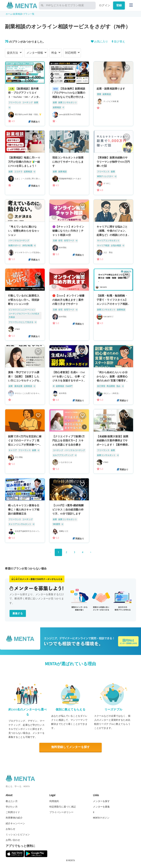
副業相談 (18, 14)
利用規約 (54, 801)
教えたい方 (12, 801)
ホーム (9, 14)
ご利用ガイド (13, 812)
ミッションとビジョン (18, 835)
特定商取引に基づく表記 (63, 807)
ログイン (105, 5)
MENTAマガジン (101, 818)
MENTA (72, 860)
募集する (18, 614)
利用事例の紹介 (14, 818)
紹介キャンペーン (15, 824)
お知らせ (11, 829)
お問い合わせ (13, 840)
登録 (119, 5)
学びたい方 (12, 807)
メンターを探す (101, 801)
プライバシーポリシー (62, 812)
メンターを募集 (101, 807)
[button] (84, 217)
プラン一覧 (29, 14)
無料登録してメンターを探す (70, 747)
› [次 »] (91, 552)
